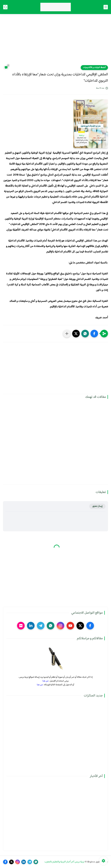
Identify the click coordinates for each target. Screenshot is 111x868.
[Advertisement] (55, 41)
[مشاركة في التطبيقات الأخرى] (67, 334)
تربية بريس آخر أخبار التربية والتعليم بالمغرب (64, 862)
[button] (94, 334)
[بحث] (5, 7)
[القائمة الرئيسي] (106, 7)
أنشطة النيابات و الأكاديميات (94, 68)
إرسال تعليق (97, 506)
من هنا (45, 681)
